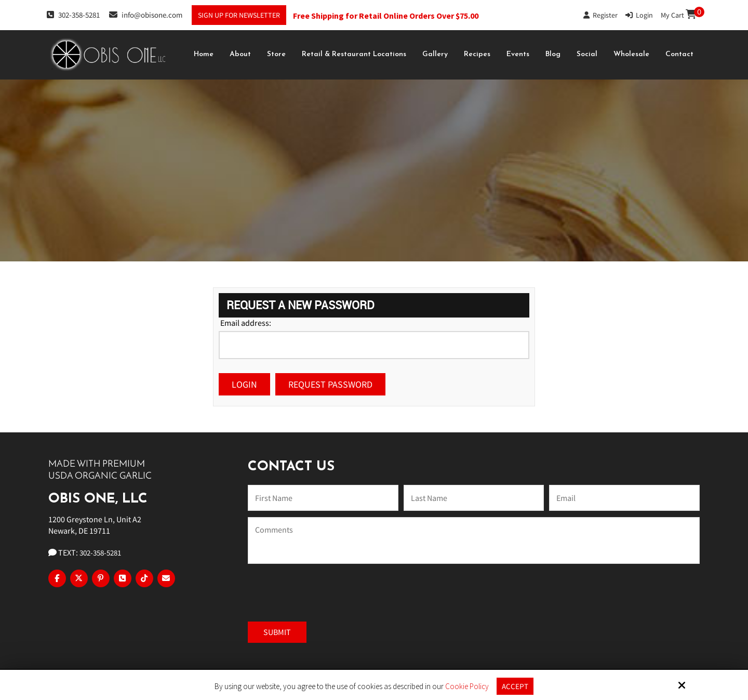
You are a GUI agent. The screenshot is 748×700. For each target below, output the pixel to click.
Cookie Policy (467, 686)
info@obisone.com (146, 15)
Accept (515, 686)
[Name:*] (323, 498)
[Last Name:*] (474, 498)
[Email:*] (624, 498)
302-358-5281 (73, 15)
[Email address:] (374, 345)
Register (600, 15)
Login (639, 15)
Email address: (246, 323)
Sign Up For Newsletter (239, 15)
